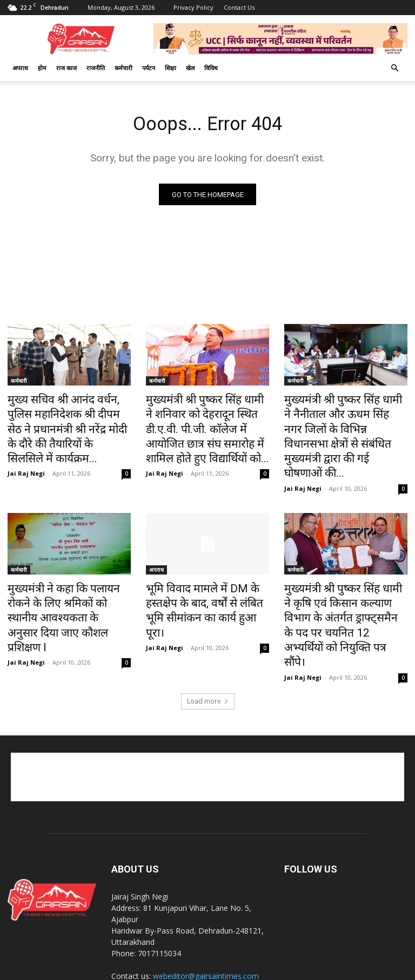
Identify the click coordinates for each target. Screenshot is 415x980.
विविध (211, 68)
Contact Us (239, 7)
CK (211, 970)
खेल (190, 68)
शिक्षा (170, 68)
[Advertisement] (207, 710)
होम (42, 68)
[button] (394, 68)
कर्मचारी (123, 68)
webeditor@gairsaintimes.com (206, 909)
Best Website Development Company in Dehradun (299, 970)
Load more (208, 634)
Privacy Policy (193, 7)
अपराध (20, 68)
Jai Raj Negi (26, 451)
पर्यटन (149, 68)
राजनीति (96, 68)
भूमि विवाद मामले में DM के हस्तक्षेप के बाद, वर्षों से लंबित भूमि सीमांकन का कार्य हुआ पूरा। (205, 573)
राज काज (66, 68)
